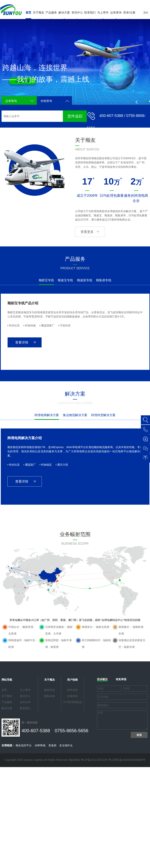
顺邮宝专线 (46, 280)
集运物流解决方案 (75, 415)
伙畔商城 (40, 745)
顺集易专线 (104, 280)
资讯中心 (77, 12)
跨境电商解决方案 (47, 415)
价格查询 (46, 101)
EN (146, 12)
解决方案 (64, 12)
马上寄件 (103, 12)
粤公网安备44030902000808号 (127, 760)
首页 (28, 12)
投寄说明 (72, 690)
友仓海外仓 (66, 745)
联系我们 (90, 12)
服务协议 (50, 690)
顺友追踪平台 (24, 745)
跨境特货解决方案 (103, 415)
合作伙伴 (25, 702)
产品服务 (51, 12)
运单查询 (116, 12)
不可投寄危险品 (72, 702)
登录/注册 (129, 12)
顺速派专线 (85, 280)
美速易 (52, 745)
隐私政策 (50, 696)
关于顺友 (39, 12)
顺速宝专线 (65, 280)
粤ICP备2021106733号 (94, 760)
